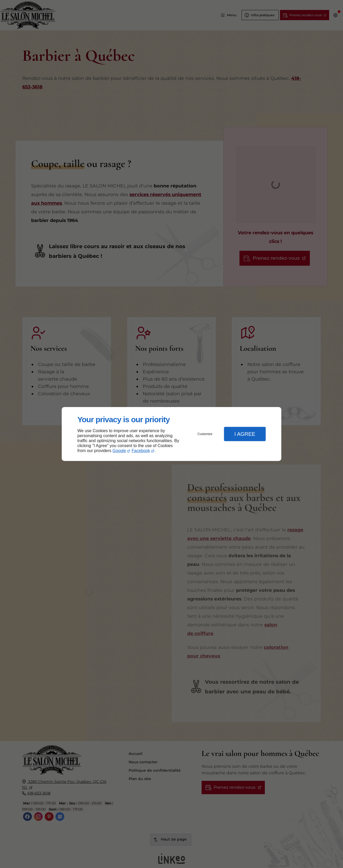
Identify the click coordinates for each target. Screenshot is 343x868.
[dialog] (171, 434)
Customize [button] (205, 434)
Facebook (141, 451)
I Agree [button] (245, 434)
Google (119, 451)
